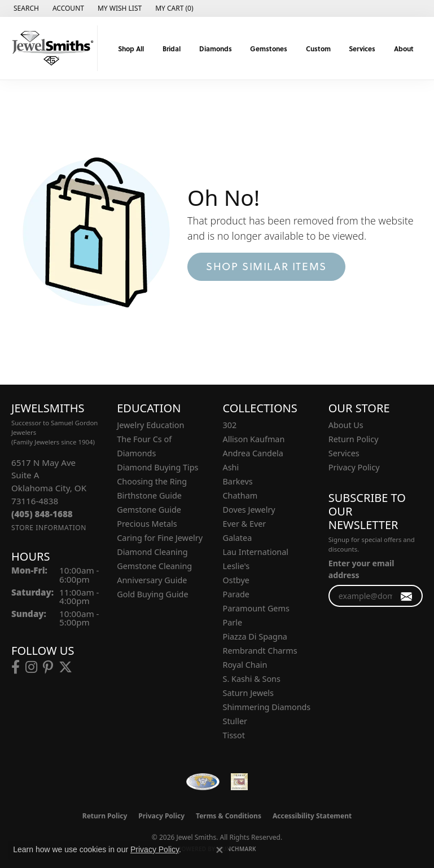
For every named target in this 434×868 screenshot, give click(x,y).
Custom (318, 49)
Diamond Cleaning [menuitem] (152, 552)
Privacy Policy (354, 467)
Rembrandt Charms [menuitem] (260, 651)
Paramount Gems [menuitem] (256, 608)
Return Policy (354, 439)
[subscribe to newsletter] (407, 596)
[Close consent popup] (220, 850)
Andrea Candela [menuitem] (253, 453)
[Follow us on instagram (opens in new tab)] (31, 667)
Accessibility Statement (312, 816)
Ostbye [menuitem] (236, 580)
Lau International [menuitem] (256, 552)
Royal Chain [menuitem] (245, 665)
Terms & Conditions (229, 816)
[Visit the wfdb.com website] (203, 782)
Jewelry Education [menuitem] (150, 425)
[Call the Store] (42, 514)
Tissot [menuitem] (234, 735)
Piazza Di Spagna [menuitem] (255, 636)
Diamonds (216, 49)
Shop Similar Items (266, 266)
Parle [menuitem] (233, 622)
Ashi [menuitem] (231, 467)
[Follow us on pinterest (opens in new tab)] (48, 667)
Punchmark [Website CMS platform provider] (237, 849)
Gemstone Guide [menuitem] (149, 510)
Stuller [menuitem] (235, 721)
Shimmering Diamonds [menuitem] (267, 707)
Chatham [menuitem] (240, 495)
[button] (25, 8)
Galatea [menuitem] (238, 538)
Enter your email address (361, 569)
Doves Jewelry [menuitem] (249, 510)
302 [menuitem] (230, 425)
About (404, 49)
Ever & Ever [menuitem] (245, 524)
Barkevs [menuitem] (238, 481)
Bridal (172, 49)
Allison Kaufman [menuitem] (254, 439)
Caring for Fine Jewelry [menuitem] (160, 538)
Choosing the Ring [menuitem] (152, 481)
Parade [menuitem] (236, 594)
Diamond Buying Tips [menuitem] (157, 467)
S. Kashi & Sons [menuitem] (252, 679)
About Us (346, 425)
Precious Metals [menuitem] (147, 524)
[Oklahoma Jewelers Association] (239, 782)
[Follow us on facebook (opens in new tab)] (16, 667)
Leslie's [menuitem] (236, 566)
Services (362, 49)
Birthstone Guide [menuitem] (149, 495)
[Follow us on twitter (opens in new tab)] (65, 667)
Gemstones (269, 49)
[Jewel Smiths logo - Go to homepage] (52, 48)
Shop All (131, 49)
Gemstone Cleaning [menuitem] (154, 566)
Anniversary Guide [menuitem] (152, 580)
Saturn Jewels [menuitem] (248, 693)
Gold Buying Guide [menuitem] (152, 594)
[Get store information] (49, 528)
